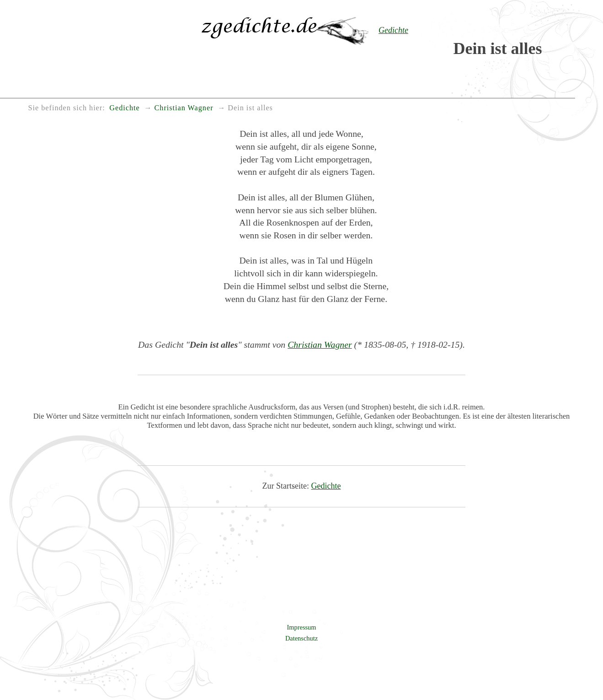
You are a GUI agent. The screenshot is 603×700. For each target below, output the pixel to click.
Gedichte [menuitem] (124, 108)
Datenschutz (301, 638)
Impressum (302, 627)
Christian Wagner (320, 345)
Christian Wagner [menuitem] (184, 108)
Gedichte (326, 486)
